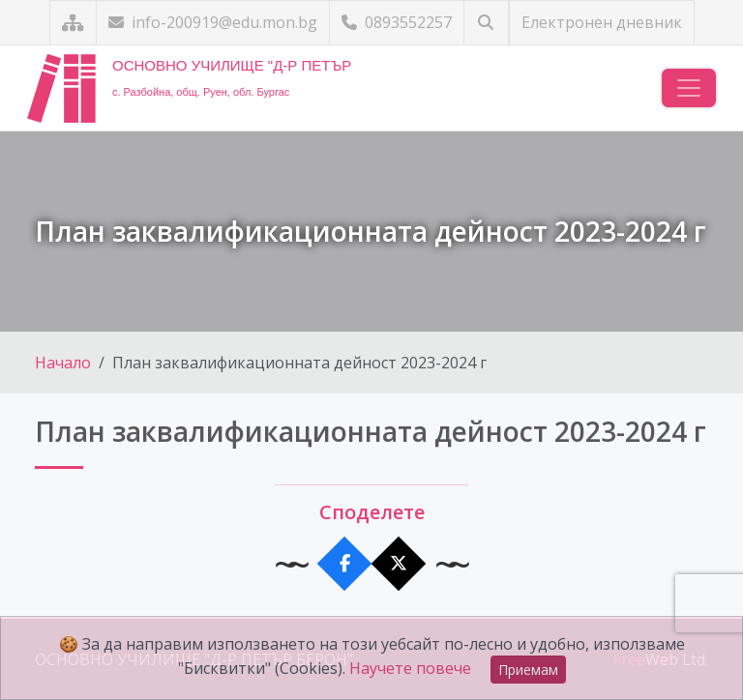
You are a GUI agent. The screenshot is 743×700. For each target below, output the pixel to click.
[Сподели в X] (399, 564)
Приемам (528, 670)
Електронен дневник (602, 22)
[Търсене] (486, 23)
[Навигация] (689, 88)
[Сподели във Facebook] (345, 564)
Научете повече (410, 668)
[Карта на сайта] (73, 23)
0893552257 (397, 22)
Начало (63, 363)
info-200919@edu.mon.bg (213, 22)
